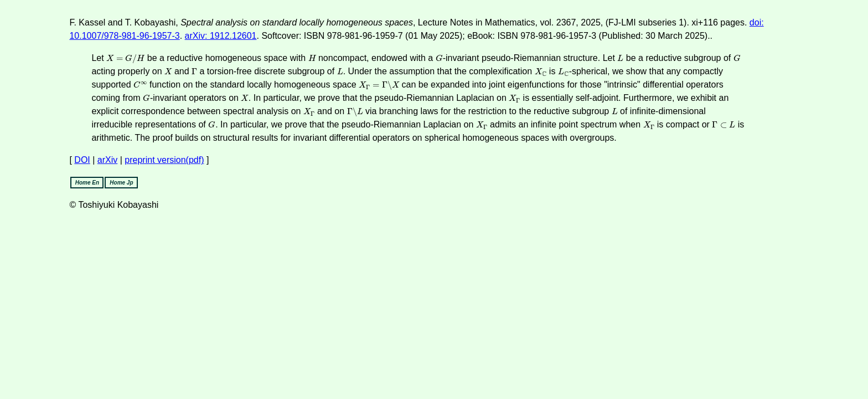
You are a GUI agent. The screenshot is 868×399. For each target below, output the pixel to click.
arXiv (107, 160)
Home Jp (121, 183)
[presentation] (125, 59)
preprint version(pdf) (164, 160)
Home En (87, 183)
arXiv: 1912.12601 (221, 36)
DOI (82, 160)
